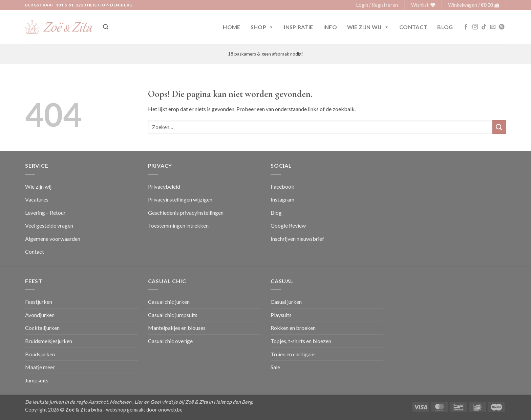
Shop (262, 27)
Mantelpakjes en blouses (177, 328)
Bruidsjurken (40, 354)
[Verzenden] (499, 127)
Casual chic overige (170, 341)
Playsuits (281, 315)
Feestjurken (39, 302)
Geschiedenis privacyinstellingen (186, 213)
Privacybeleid (164, 186)
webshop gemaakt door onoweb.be (144, 410)
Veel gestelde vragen (49, 225)
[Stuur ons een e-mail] (493, 27)
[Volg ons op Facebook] (466, 27)
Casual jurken (286, 302)
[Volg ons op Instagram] (475, 27)
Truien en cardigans (293, 354)
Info (330, 27)
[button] (377, 5)
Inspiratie (298, 27)
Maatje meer (40, 367)
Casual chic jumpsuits (173, 315)
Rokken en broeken (293, 328)
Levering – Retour (45, 213)
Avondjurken (40, 315)
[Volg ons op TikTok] (484, 27)
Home (231, 27)
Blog (445, 27)
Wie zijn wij (368, 27)
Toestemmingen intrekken (178, 225)
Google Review (288, 225)
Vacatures (37, 199)
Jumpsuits (37, 380)
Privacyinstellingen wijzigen (180, 199)
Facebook (282, 186)
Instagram (282, 199)
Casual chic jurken (169, 302)
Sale (275, 367)
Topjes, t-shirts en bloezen (301, 341)
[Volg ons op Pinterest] (502, 27)
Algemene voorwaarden (53, 239)
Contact (413, 27)
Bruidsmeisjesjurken (49, 341)
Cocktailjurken (42, 328)
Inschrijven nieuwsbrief (297, 239)
